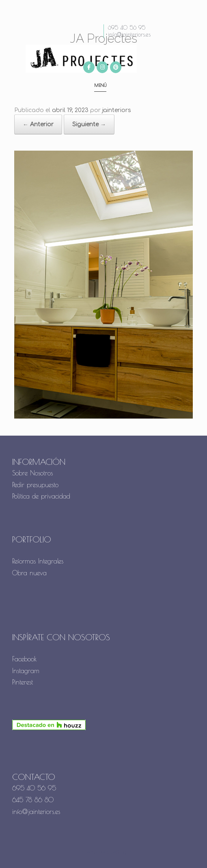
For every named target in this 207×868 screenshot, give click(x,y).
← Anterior (38, 124)
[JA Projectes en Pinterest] (116, 67)
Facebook (25, 659)
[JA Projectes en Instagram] (102, 67)
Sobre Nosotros (32, 473)
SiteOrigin (119, 852)
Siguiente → (89, 124)
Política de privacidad (41, 496)
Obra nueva (31, 573)
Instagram (26, 671)
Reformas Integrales (38, 561)
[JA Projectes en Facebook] (89, 67)
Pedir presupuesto (35, 485)
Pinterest (23, 682)
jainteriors (117, 110)
